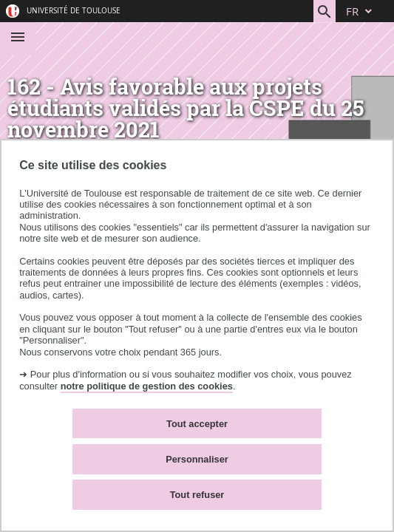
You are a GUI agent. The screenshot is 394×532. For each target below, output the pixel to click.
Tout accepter (197, 424)
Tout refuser (197, 495)
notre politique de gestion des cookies (147, 386)
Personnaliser (197, 459)
